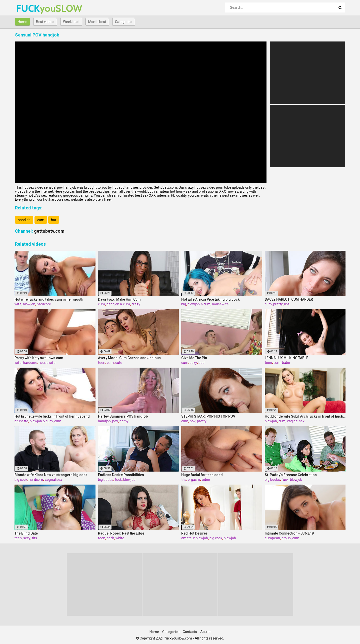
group (286, 538)
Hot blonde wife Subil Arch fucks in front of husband (305, 416)
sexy (193, 363)
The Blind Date (26, 533)
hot (54, 220)
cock (110, 538)
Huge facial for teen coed (202, 475)
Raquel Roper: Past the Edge (121, 533)
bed (201, 363)
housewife (220, 304)
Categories (124, 22)
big (184, 304)
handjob (24, 220)
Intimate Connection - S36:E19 (289, 533)
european (272, 538)
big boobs (106, 480)
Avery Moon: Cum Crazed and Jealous (129, 358)
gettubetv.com (49, 231)
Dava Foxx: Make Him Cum (119, 299)
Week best (71, 22)
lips (287, 304)
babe (286, 363)
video (206, 480)
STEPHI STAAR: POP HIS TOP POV (208, 416)
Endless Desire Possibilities (121, 475)
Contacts (190, 632)
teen (102, 363)
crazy (136, 304)
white (120, 538)
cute (119, 363)
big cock (21, 480)
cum (41, 220)
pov (115, 421)
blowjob (29, 304)
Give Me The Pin (194, 358)
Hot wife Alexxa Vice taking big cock (210, 299)
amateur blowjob (195, 538)
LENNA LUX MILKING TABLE (286, 358)
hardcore (44, 304)
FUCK (29, 8)
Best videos (45, 22)
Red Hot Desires (194, 533)
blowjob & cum (199, 304)
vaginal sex (296, 421)
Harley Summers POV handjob (123, 416)
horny (124, 421)
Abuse (205, 632)
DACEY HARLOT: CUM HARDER (289, 299)
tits (184, 480)
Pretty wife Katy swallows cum (39, 358)
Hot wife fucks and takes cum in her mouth (49, 299)
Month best (97, 22)
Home (22, 22)
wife (18, 304)
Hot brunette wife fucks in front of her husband (52, 416)
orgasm (194, 480)
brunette (21, 421)
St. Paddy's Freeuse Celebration (291, 475)
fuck (118, 480)
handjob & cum (118, 304)
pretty (278, 304)
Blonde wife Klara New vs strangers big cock (51, 475)
